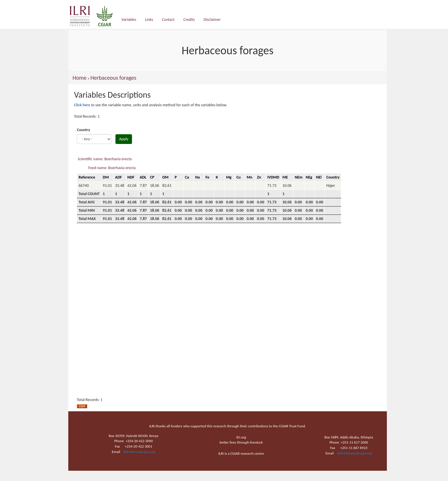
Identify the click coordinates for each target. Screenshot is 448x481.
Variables (129, 20)
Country (83, 130)
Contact (168, 20)
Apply (124, 139)
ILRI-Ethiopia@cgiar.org (355, 453)
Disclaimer (212, 20)
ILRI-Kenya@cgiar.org (139, 452)
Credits (189, 20)
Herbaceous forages (113, 78)
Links (149, 20)
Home (80, 78)
